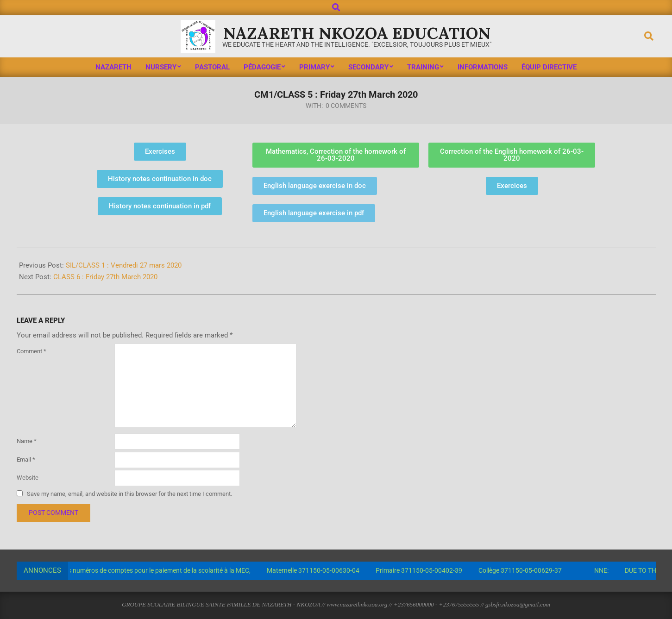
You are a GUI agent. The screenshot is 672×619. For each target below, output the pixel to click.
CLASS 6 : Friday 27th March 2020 (105, 277)
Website (28, 478)
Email (26, 460)
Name (27, 441)
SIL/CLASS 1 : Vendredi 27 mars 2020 (124, 265)
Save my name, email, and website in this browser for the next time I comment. (129, 494)
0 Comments (346, 106)
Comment (31, 351)
